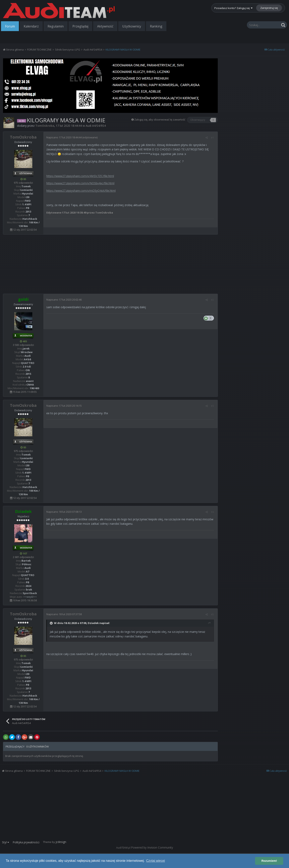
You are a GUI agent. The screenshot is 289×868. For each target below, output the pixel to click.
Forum (10, 26)
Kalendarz (31, 26)
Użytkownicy (132, 26)
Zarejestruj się (269, 8)
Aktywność (105, 26)
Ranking (156, 26)
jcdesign (61, 842)
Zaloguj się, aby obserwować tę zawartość (160, 120)
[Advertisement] (110, 266)
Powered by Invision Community (152, 847)
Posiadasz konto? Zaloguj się (233, 8)
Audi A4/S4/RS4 (96, 126)
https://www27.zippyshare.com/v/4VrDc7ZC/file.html (80, 176)
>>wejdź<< (30, 597)
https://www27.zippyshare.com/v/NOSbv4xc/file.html (80, 183)
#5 (213, 614)
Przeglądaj (80, 26)
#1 (213, 138)
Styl (6, 842)
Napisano (64, 137)
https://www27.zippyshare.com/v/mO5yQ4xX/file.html (81, 191)
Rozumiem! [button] (269, 861)
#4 (213, 512)
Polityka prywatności (26, 842)
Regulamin (56, 26)
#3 (213, 406)
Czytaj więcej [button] (155, 861)
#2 (213, 300)
